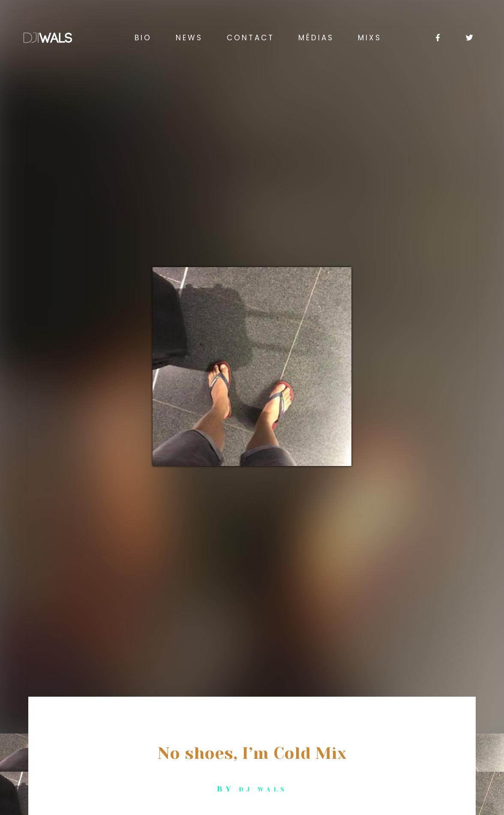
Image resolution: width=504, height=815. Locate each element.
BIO (143, 38)
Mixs (370, 38)
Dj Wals (263, 789)
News (189, 38)
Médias (316, 38)
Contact (250, 38)
